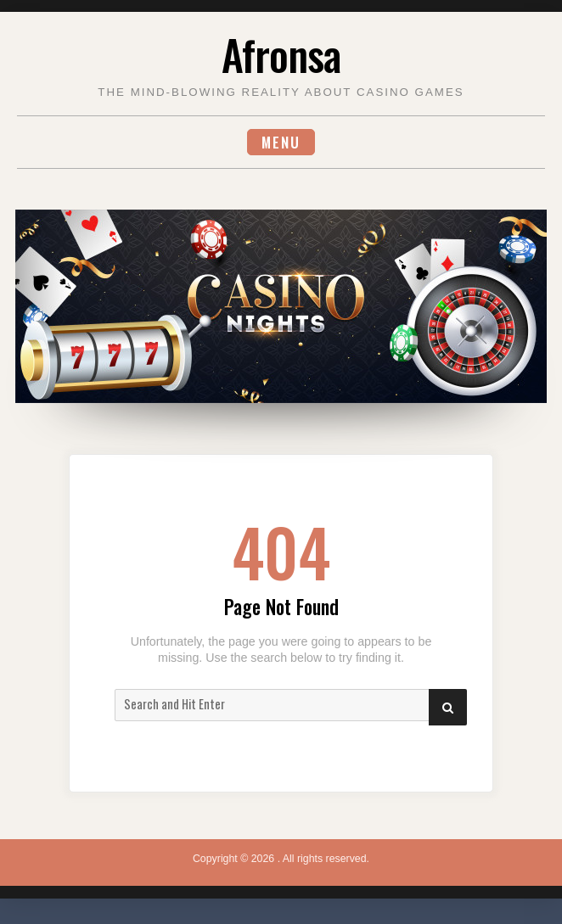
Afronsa (281, 54)
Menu (281, 142)
